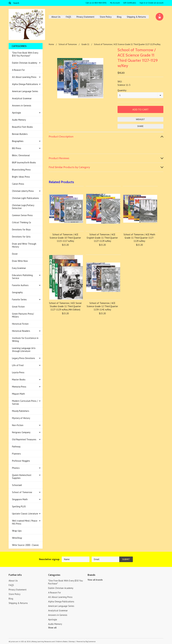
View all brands (95, 580)
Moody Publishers (21, 411)
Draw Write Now (20, 261)
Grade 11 (85, 44)
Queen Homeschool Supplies (22, 476)
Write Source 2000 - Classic (25, 545)
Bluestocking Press (21, 170)
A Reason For (18, 70)
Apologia (16, 113)
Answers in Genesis (22, 106)
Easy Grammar (19, 268)
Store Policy (106, 17)
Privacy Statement (85, 17)
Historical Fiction (20, 324)
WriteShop (17, 538)
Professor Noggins (21, 461)
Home (51, 44)
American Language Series (25, 91)
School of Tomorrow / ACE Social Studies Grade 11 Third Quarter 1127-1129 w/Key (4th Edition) (65, 306)
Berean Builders (20, 134)
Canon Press (18, 184)
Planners (16, 454)
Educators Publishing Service (22, 277)
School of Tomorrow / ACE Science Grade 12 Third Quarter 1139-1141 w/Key (102, 306)
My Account (115, 3)
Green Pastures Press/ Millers (23, 315)
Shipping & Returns (136, 17)
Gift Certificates (130, 3)
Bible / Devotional (21, 155)
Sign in (142, 3)
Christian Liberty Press (23, 191)
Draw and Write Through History (24, 245)
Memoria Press (19, 387)
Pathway (16, 447)
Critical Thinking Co (22, 222)
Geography (17, 292)
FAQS (68, 17)
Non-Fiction (18, 425)
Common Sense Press (22, 215)
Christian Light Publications (25, 198)
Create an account (156, 3)
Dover (15, 254)
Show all (52, 628)
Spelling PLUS (19, 506)
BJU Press (17, 148)
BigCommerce (91, 642)
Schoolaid (17, 485)
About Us (56, 17)
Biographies (18, 141)
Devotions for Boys (21, 230)
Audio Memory (19, 120)
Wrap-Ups (17, 531)
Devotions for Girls (21, 237)
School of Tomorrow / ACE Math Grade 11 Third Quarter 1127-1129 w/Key (139, 238)
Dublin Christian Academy (25, 63)
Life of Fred (18, 365)
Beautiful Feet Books (22, 127)
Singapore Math (20, 499)
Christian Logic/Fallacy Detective (23, 207)
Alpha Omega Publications (25, 84)
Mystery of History (21, 418)
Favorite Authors (20, 285)
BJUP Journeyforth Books (24, 162)
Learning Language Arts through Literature (24, 350)
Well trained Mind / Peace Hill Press (25, 522)
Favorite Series (19, 299)
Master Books (19, 380)
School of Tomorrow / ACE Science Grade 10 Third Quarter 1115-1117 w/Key (65, 238)
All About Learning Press (24, 77)
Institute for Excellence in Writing (25, 339)
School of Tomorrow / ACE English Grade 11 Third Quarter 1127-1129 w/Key (102, 238)
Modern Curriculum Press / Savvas (25, 402)
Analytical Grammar (22, 98)
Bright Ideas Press (21, 177)
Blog (119, 17)
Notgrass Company (21, 432)
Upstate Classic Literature (25, 514)
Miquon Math (18, 394)
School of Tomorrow (22, 492)
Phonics (16, 468)
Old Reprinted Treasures (24, 439)
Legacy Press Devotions (24, 358)
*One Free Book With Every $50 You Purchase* (25, 54)
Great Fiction (18, 307)
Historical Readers (21, 331)
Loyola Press (18, 372)
